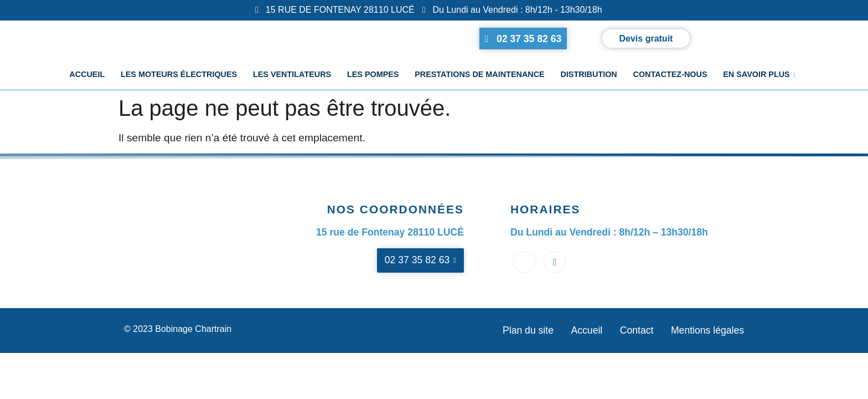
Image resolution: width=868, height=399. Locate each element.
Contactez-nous (669, 75)
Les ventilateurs (293, 75)
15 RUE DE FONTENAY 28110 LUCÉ (335, 10)
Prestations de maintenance (480, 75)
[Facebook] (524, 262)
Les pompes (373, 75)
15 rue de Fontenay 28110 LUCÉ (390, 232)
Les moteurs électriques (180, 75)
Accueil (89, 75)
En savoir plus (758, 76)
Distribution (588, 75)
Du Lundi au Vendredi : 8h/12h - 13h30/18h (512, 10)
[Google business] (555, 262)
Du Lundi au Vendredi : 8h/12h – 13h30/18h (609, 232)
